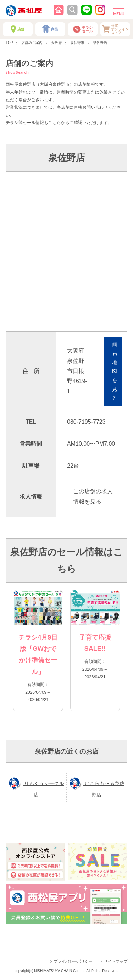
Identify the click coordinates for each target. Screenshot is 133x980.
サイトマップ (116, 961)
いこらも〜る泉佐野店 (104, 789)
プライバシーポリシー (73, 961)
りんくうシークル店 (43, 789)
